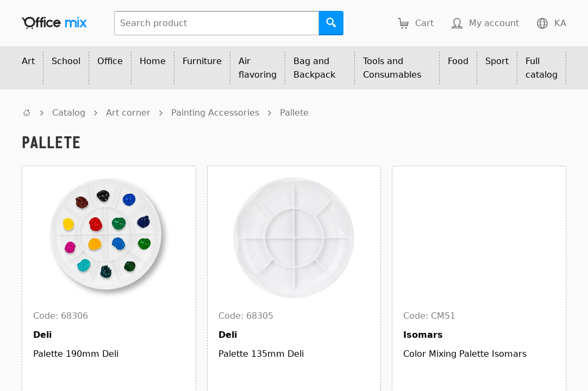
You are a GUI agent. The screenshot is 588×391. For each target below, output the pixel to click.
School (66, 61)
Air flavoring (258, 68)
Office (110, 61)
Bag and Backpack (314, 68)
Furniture (202, 61)
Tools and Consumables (392, 68)
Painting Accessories (215, 113)
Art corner (128, 113)
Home (153, 61)
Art (28, 61)
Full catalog (542, 68)
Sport (497, 61)
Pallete (294, 113)
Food (458, 61)
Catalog (69, 113)
